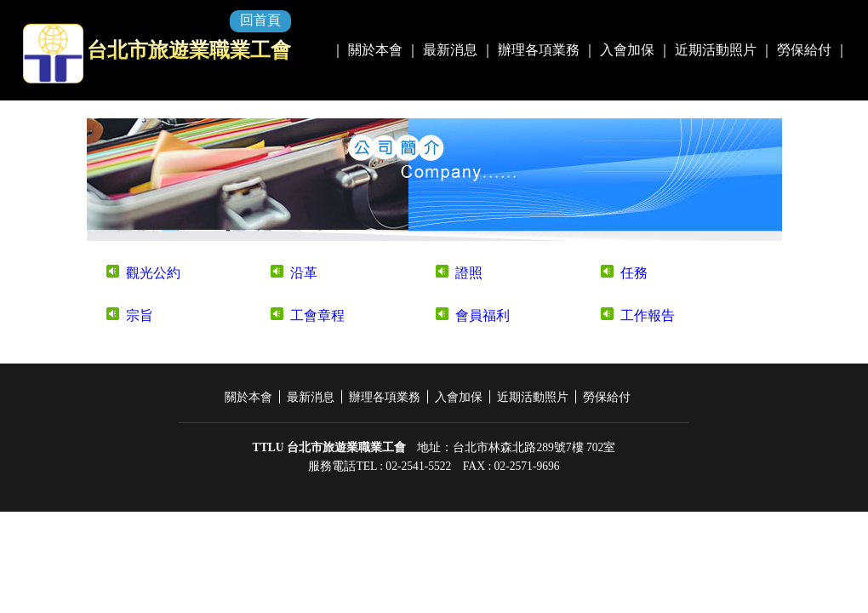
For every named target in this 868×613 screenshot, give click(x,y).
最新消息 (450, 50)
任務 (634, 273)
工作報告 (648, 315)
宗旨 (140, 315)
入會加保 (627, 50)
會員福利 (483, 315)
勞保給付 (804, 50)
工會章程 (317, 315)
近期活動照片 (716, 50)
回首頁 (260, 20)
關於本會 (375, 50)
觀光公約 (153, 273)
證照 (469, 273)
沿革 (304, 273)
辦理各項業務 (539, 50)
